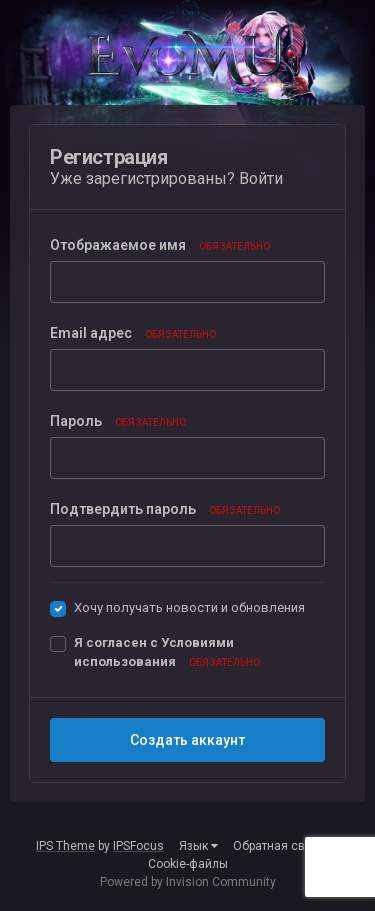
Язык (198, 846)
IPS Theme (65, 846)
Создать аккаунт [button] (187, 740)
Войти (261, 178)
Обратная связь (278, 846)
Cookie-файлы (188, 864)
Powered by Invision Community (188, 882)
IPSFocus (138, 846)
